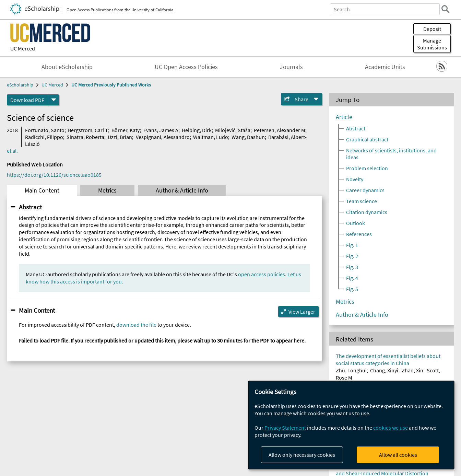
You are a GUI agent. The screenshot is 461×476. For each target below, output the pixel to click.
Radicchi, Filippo (44, 137)
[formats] (54, 100)
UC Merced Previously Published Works (111, 85)
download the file (136, 325)
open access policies (262, 274)
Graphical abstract (367, 139)
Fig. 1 (352, 245)
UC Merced (23, 48)
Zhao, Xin (412, 370)
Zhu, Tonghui (351, 370)
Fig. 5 (352, 289)
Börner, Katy (126, 130)
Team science (362, 201)
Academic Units (385, 67)
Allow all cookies (398, 455)
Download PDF (27, 100)
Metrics (107, 190)
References (359, 234)
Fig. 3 (352, 267)
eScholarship (20, 85)
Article (344, 117)
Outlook (356, 223)
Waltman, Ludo (211, 137)
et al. (12, 151)
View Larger (302, 312)
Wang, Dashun (248, 137)
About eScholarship (67, 67)
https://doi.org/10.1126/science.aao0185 (54, 175)
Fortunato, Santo (45, 130)
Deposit (432, 29)
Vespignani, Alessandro (163, 137)
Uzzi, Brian (120, 137)
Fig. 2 (352, 256)
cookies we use (391, 428)
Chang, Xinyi (384, 370)
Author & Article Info (182, 190)
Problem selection (367, 168)
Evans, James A (161, 130)
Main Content (42, 190)
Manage (432, 44)
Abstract (30, 207)
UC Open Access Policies (186, 67)
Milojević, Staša (233, 130)
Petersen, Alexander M (280, 130)
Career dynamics (365, 190)
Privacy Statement (285, 428)
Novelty (355, 179)
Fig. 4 (352, 278)
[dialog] (351, 425)
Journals (291, 67)
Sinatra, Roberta (85, 137)
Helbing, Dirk (197, 130)
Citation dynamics (367, 212)
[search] (445, 9)
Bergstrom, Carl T (88, 130)
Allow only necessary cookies (302, 455)
